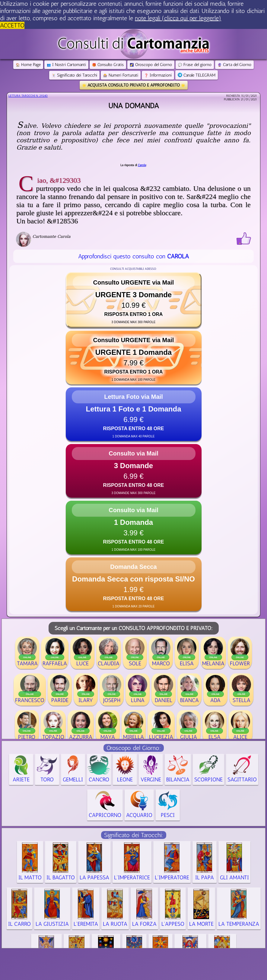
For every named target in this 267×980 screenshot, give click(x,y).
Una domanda (134, 106)
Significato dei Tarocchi (74, 75)
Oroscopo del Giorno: (134, 748)
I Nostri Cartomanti (66, 65)
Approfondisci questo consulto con (133, 256)
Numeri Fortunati (121, 75)
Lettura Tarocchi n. (28, 96)
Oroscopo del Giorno (151, 65)
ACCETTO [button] (12, 25)
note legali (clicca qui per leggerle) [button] (178, 18)
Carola (142, 165)
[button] (134, 300)
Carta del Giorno (234, 65)
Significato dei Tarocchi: (134, 835)
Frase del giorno (195, 65)
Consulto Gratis (108, 65)
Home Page (28, 65)
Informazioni (158, 75)
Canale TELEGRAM (197, 75)
